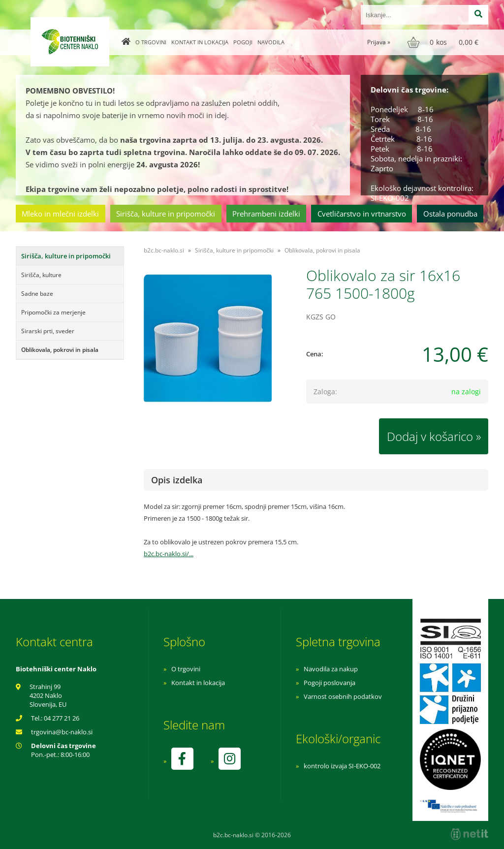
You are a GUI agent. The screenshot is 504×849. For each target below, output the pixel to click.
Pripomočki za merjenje (53, 312)
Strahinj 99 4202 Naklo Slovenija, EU (48, 695)
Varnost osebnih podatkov (343, 696)
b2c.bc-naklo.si (164, 250)
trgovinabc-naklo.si (62, 732)
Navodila (271, 42)
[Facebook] (182, 759)
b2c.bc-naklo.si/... (169, 554)
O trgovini (151, 42)
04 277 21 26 (62, 718)
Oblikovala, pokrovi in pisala (60, 350)
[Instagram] (229, 759)
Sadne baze (37, 294)
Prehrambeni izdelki (266, 214)
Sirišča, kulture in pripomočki (166, 214)
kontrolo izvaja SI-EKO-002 (342, 766)
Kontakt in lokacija (200, 42)
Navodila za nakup (331, 669)
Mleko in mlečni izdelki (60, 214)
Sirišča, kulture (41, 275)
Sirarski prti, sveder (48, 331)
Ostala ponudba (450, 214)
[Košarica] (444, 42)
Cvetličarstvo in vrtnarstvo (362, 214)
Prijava (379, 42)
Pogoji (243, 42)
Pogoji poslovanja (330, 683)
